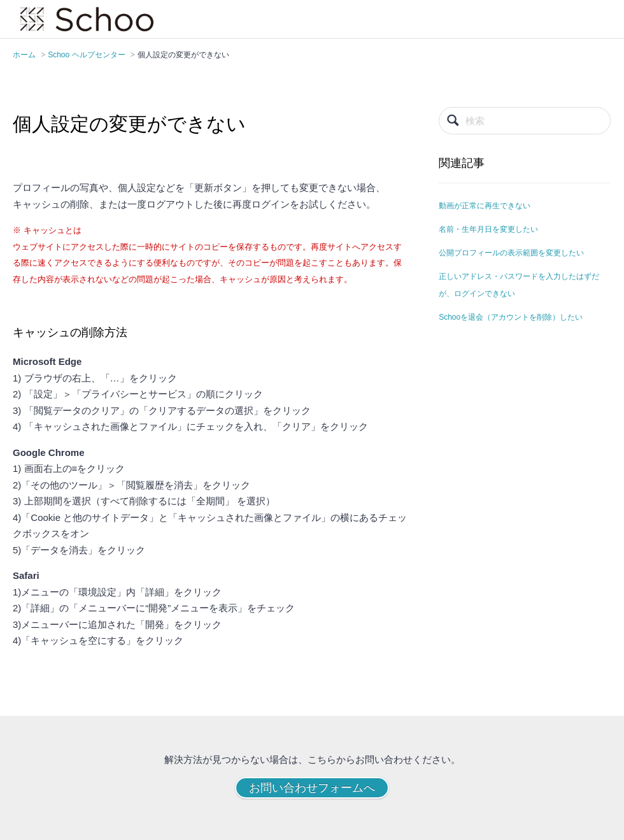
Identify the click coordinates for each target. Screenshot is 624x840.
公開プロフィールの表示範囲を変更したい (511, 253)
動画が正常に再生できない (485, 206)
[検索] (525, 121)
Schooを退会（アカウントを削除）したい (511, 317)
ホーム (24, 55)
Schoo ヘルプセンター (86, 55)
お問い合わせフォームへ (312, 788)
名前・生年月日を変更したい (488, 229)
